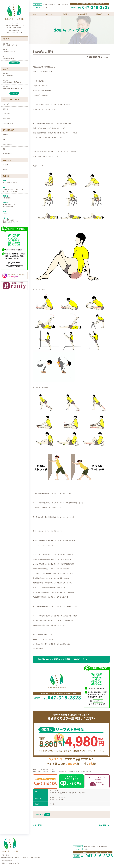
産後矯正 (5, 170)
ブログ (47, 815)
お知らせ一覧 (14, 63)
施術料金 (5, 109)
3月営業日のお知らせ (9, 58)
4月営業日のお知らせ (9, 52)
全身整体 (5, 165)
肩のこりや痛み (7, 144)
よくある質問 (7, 114)
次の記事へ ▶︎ (104, 825)
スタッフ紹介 (7, 119)
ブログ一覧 (14, 93)
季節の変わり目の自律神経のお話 (12, 89)
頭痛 (4, 139)
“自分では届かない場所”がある (12, 82)
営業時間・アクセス (8, 123)
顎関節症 (5, 134)
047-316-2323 (7, 198)
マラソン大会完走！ (8, 75)
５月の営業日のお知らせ (10, 45)
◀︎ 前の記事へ (38, 825)
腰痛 (4, 149)
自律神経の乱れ (7, 154)
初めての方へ (7, 104)
